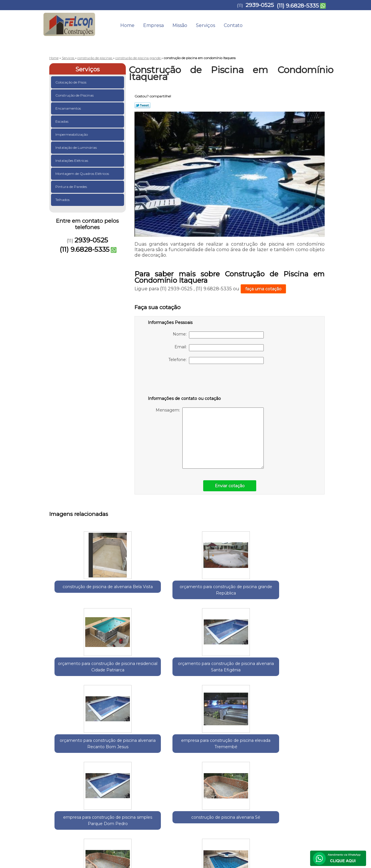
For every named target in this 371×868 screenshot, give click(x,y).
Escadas (62, 121)
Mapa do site (312, 804)
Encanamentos (69, 108)
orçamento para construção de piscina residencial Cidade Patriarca (190, 596)
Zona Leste (134, 752)
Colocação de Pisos (71, 82)
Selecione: (60, 752)
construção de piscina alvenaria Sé (190, 686)
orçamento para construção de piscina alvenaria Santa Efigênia (246, 596)
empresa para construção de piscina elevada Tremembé (77, 692)
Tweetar (142, 105)
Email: (219, 348)
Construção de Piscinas (75, 95)
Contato (233, 25)
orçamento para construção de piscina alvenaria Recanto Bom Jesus (303, 599)
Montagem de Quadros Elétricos (83, 174)
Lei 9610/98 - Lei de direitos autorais (172, 785)
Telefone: (216, 360)
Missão (180, 25)
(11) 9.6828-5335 (298, 6)
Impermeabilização (72, 134)
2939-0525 (260, 5)
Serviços (205, 25)
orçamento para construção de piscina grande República (133, 596)
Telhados (63, 200)
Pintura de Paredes (72, 187)
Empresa (153, 25)
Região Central (108, 752)
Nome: (218, 335)
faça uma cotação (263, 289)
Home (127, 25)
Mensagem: (210, 438)
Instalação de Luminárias (77, 147)
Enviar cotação (230, 486)
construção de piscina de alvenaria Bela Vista (77, 593)
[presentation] (185, 381)
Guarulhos (81, 752)
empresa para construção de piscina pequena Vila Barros (303, 692)
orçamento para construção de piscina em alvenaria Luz (247, 692)
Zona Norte (157, 752)
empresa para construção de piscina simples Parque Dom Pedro (133, 695)
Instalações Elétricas (72, 161)
